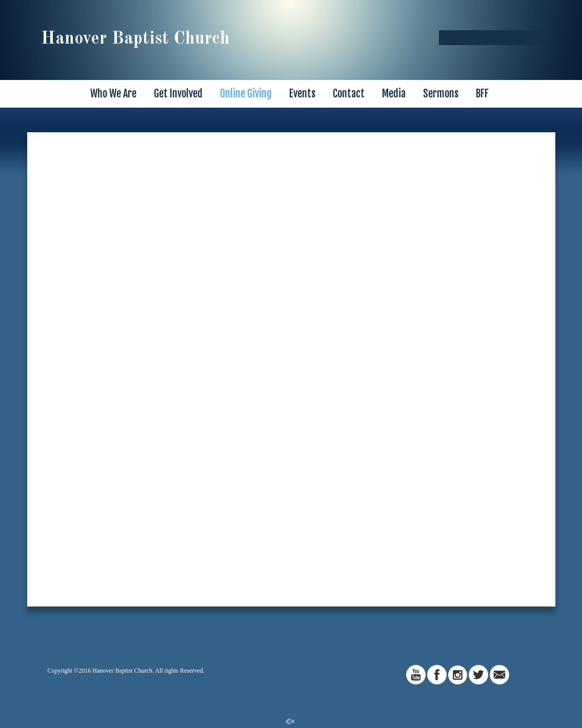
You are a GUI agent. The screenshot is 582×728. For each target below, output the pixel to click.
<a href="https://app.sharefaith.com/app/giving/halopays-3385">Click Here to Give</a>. (291, 366)
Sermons (441, 94)
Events (302, 94)
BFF (482, 94)
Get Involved (178, 94)
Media (394, 94)
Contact (349, 94)
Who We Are (113, 94)
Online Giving (246, 94)
